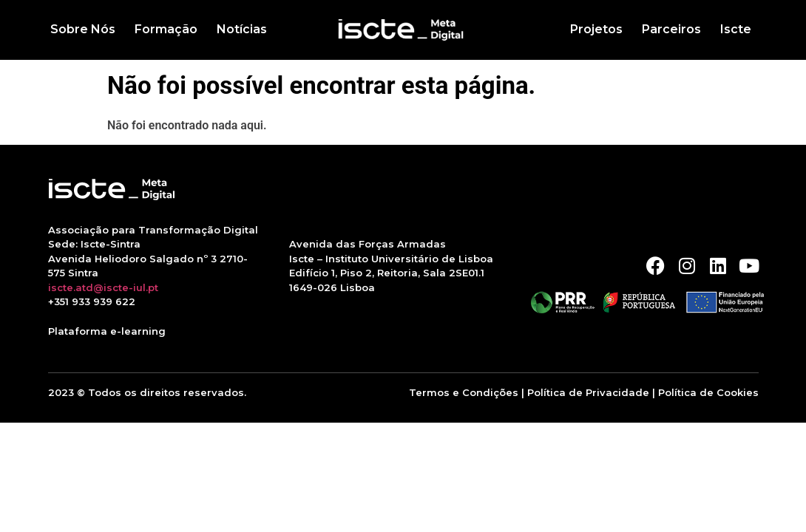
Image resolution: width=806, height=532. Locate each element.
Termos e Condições (464, 392)
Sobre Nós (83, 29)
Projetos (596, 29)
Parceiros (671, 29)
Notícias (242, 29)
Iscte (736, 29)
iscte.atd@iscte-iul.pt (103, 287)
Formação (166, 29)
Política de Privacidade (588, 392)
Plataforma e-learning (107, 331)
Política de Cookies (708, 392)
